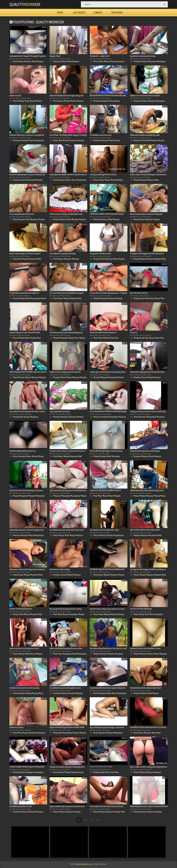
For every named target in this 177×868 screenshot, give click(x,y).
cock (157, 338)
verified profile (139, 298)
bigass (82, 338)
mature (162, 140)
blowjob (76, 61)
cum (28, 219)
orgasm (27, 417)
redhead (105, 417)
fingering (151, 180)
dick (114, 693)
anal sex (123, 417)
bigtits (71, 338)
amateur (40, 61)
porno (96, 180)
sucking (113, 61)
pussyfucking (115, 101)
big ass (76, 733)
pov (74, 180)
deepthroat (105, 101)
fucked (157, 496)
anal (15, 101)
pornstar (25, 535)
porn (96, 61)
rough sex (161, 417)
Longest (98, 12)
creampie (121, 61)
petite (145, 61)
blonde (35, 456)
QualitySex (25, 4)
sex (15, 61)
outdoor (111, 654)
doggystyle (152, 61)
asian (31, 140)
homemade (161, 61)
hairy (31, 535)
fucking (21, 61)
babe (41, 456)
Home (60, 12)
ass (39, 338)
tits (163, 298)
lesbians (144, 693)
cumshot (137, 101)
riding (150, 654)
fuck (157, 180)
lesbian (21, 101)
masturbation (119, 535)
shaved (121, 575)
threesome (39, 180)
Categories (117, 12)
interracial (30, 180)
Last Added (79, 12)
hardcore (28, 61)
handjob (80, 417)
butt (152, 614)
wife (28, 298)
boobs (64, 61)
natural (156, 654)
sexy (111, 140)
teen (101, 61)
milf (34, 61)
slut (123, 812)
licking (107, 61)
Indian (43, 298)
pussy (33, 101)
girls (152, 298)
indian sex (34, 417)
